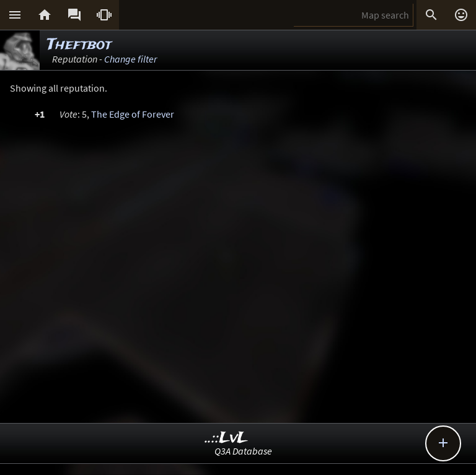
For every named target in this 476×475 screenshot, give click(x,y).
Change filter (130, 59)
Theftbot (79, 45)
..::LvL (227, 438)
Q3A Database (243, 451)
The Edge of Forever (133, 114)
